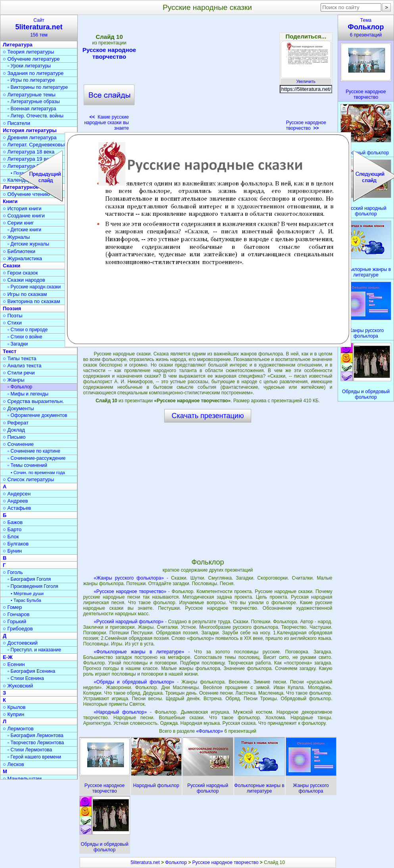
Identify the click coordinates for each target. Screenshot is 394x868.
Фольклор (176, 862)
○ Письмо (14, 437)
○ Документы (18, 408)
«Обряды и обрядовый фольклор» (134, 682)
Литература (18, 45)
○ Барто (12, 529)
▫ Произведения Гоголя (33, 586)
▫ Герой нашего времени (34, 757)
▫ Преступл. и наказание (34, 650)
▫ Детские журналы (28, 244)
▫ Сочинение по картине (34, 451)
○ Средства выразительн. (33, 401)
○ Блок (11, 537)
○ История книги (22, 208)
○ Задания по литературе (33, 73)
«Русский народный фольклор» (129, 622)
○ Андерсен (17, 494)
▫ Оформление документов (37, 415)
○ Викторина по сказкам (31, 301)
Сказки (12, 266)
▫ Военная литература (32, 109)
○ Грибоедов (18, 629)
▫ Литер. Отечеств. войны (36, 116)
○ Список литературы (28, 479)
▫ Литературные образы (34, 102)
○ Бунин (12, 551)
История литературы (30, 130)
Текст (10, 351)
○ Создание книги (24, 216)
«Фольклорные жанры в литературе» (139, 652)
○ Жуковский (18, 686)
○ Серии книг (18, 223)
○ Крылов (14, 707)
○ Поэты (13, 316)
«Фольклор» (210, 731)
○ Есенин (14, 664)
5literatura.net (145, 862)
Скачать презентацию (208, 416)
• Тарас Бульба (26, 600)
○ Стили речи (19, 373)
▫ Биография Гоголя (29, 579)
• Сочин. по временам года (38, 472)
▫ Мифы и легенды (28, 394)
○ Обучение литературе (31, 59)
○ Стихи (12, 323)
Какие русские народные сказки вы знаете (107, 123)
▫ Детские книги (24, 230)
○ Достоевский (20, 643)
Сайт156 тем (39, 28)
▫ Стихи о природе (28, 330)
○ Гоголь (13, 572)
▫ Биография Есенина (31, 671)
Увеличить (306, 79)
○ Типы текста (20, 358)
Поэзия (12, 308)
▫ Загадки (18, 344)
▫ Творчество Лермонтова (36, 743)
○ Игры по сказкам (25, 294)
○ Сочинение (18, 444)
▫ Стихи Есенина (26, 678)
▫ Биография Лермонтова (36, 735)
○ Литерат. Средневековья (35, 145)
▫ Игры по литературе (31, 80)
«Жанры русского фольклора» (129, 578)
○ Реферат (16, 423)
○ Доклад (14, 430)
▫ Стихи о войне (25, 337)
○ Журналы (16, 237)
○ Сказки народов (24, 280)
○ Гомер (12, 607)
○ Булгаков (16, 544)
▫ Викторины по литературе (38, 87)
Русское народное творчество (109, 53)
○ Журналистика (22, 258)
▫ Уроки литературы (29, 66)
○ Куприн (13, 714)
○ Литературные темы (29, 95)
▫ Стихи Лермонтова (30, 750)
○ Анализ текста (22, 366)
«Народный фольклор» (120, 712)
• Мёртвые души (27, 593)
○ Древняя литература (30, 137)
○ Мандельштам (22, 779)
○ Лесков (13, 764)
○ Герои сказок (20, 273)
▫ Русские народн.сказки (34, 287)
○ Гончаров (16, 614)
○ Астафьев (17, 508)
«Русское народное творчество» (130, 591)
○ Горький (14, 621)
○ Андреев (15, 501)
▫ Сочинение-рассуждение (37, 458)
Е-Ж (8, 657)
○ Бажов (13, 522)
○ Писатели (16, 123)
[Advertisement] (208, 75)
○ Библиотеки (19, 251)
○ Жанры (14, 380)
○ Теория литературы (28, 52)
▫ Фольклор (20, 387)
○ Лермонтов (18, 729)
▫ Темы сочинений (27, 465)
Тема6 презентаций (366, 28)
